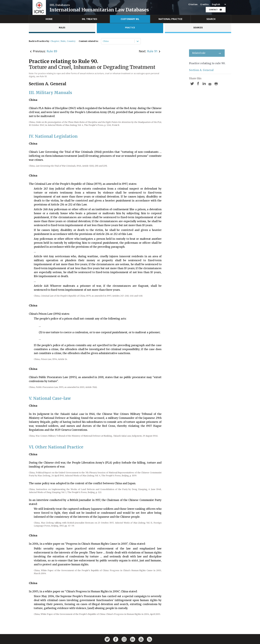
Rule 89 (52, 51)
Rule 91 (152, 51)
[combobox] (103, 41)
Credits (205, 4)
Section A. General (201, 70)
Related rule (207, 53)
